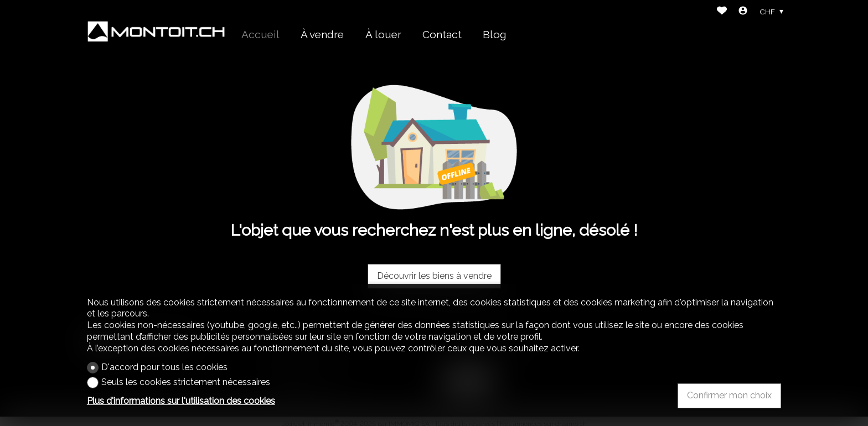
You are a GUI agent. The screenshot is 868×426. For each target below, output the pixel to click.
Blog (495, 34)
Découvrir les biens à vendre (434, 276)
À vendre (322, 34)
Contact (442, 34)
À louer (383, 34)
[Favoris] (722, 12)
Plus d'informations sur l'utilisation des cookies (181, 401)
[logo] (156, 32)
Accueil (260, 34)
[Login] (743, 12)
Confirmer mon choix (729, 395)
